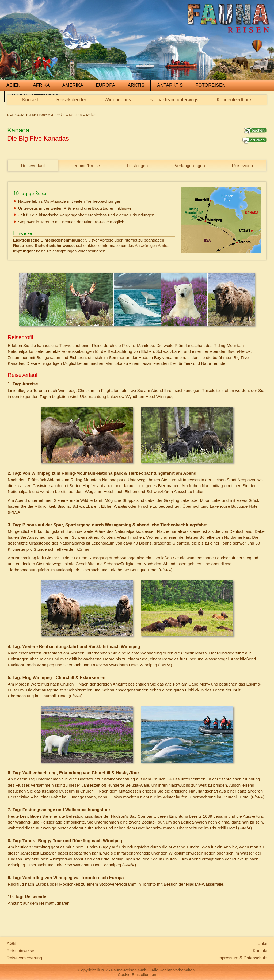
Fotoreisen (210, 85)
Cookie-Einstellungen (137, 975)
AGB (11, 943)
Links (262, 943)
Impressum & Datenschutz (242, 958)
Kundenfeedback (234, 100)
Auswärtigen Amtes (152, 245)
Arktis (136, 85)
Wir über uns (118, 100)
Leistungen (137, 166)
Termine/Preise (86, 166)
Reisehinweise (20, 951)
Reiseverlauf (33, 166)
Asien (13, 85)
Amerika (73, 85)
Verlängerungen (190, 166)
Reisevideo (242, 166)
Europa (105, 85)
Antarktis (170, 85)
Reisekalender (71, 100)
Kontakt (30, 100)
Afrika (41, 85)
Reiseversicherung (24, 958)
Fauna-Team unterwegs (174, 100)
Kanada (75, 115)
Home (42, 115)
